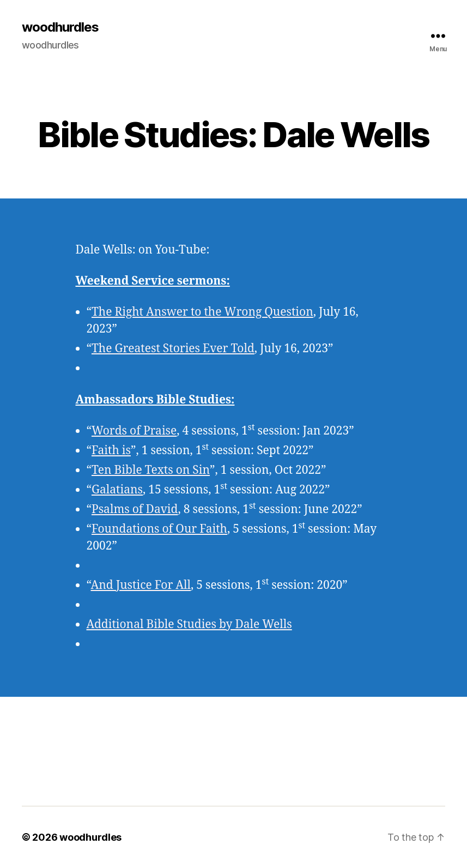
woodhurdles (60, 27)
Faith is (111, 451)
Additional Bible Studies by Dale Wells (189, 625)
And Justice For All (141, 585)
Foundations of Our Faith (159, 529)
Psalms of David (135, 510)
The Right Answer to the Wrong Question (202, 312)
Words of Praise (134, 431)
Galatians (117, 490)
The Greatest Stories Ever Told (173, 349)
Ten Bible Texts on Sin (151, 470)
